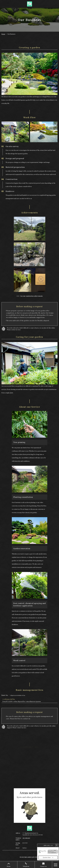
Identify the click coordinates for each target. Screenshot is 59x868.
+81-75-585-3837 (26, 838)
